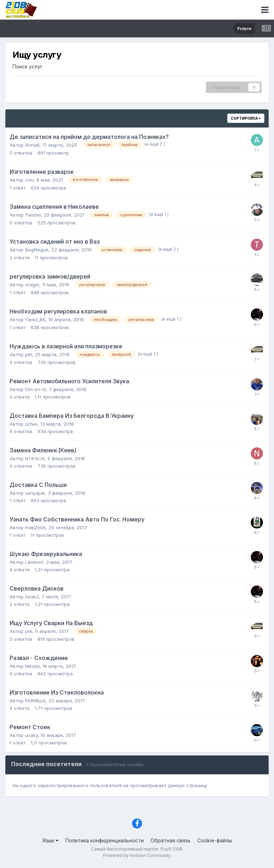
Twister (33, 215)
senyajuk (35, 493)
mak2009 (35, 527)
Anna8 (32, 145)
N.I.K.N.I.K (35, 458)
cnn (29, 180)
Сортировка (246, 118)
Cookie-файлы (215, 840)
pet (29, 354)
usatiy (31, 735)
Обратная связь (171, 840)
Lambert (34, 562)
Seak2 (32, 597)
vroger (32, 285)
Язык (50, 840)
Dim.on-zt (35, 389)
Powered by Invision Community (137, 855)
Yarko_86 (35, 319)
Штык (31, 424)
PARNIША (35, 701)
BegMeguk (37, 250)
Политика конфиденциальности (105, 840)
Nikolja (32, 666)
